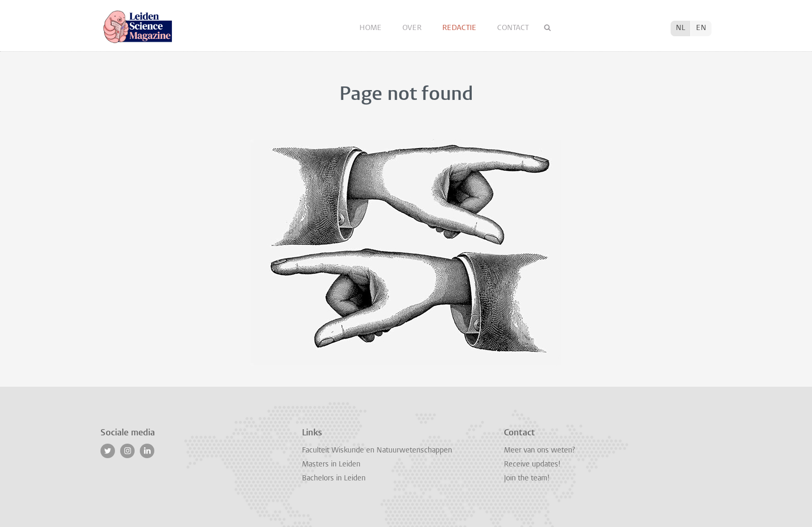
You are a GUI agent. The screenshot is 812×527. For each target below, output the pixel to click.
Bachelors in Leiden (334, 479)
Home (372, 28)
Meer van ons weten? (539, 451)
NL (680, 28)
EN (701, 28)
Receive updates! (532, 465)
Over (413, 28)
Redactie (460, 28)
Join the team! (527, 479)
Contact (513, 28)
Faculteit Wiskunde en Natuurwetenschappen (377, 451)
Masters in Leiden (331, 465)
